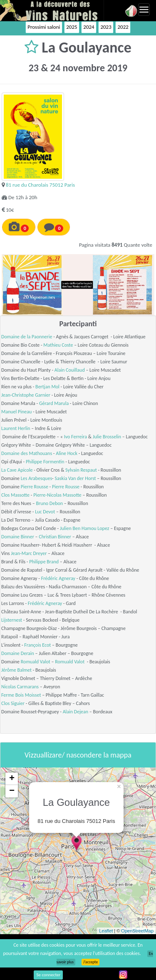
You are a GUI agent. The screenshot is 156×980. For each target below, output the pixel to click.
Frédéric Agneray (58, 578)
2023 (106, 27)
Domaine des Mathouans (27, 453)
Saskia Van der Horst (75, 478)
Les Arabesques (36, 478)
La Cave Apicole (17, 470)
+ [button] (12, 779)
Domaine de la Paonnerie (27, 337)
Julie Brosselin (107, 437)
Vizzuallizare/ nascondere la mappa (78, 755)
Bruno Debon (49, 503)
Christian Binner (55, 537)
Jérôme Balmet (16, 670)
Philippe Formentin (45, 462)
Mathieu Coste (58, 345)
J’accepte (90, 962)
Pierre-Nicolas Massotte (57, 495)
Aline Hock (67, 453)
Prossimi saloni (44, 27)
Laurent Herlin (16, 428)
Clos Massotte (15, 495)
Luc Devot (45, 512)
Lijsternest (12, 620)
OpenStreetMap (137, 931)
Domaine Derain (18, 653)
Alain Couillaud (70, 370)
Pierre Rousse (35, 487)
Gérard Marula (54, 403)
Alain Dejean (76, 712)
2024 (89, 27)
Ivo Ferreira (76, 437)
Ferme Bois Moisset (21, 695)
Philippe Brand (44, 562)
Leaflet (106, 931)
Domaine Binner (18, 537)
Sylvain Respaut (81, 470)
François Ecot (37, 645)
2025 (72, 27)
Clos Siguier (13, 703)
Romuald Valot (36, 662)
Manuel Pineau (16, 412)
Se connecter (48, 975)
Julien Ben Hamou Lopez (85, 528)
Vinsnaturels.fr (52, 10)
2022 (123, 27)
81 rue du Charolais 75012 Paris (40, 185)
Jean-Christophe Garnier (26, 395)
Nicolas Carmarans (20, 687)
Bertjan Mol (47, 387)
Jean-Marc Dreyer (29, 553)
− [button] (12, 791)
